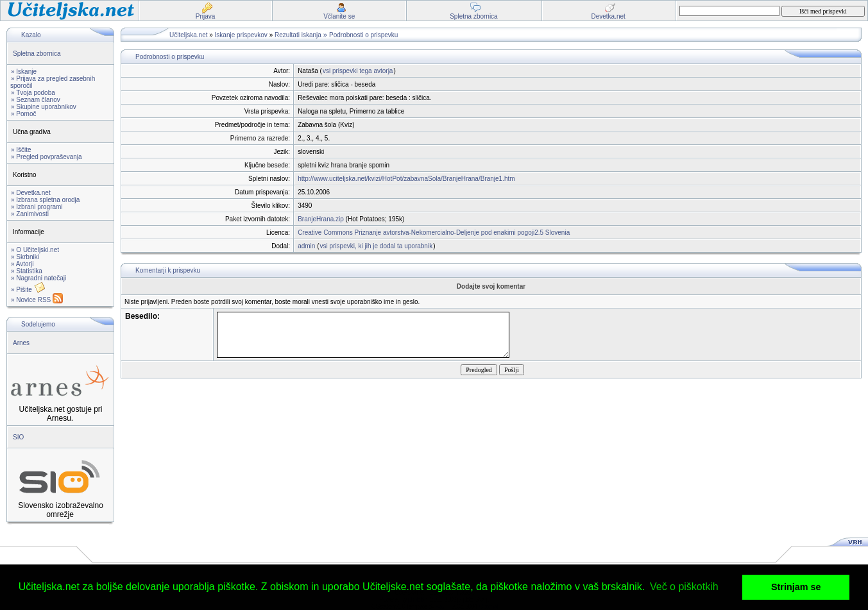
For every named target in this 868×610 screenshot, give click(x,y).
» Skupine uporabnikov (44, 107)
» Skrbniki (25, 257)
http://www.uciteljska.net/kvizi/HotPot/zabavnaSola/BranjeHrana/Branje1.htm (406, 179)
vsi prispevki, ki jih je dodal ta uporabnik (376, 246)
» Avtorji (22, 264)
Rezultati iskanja (298, 35)
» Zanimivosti (30, 214)
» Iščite (21, 150)
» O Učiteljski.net (35, 250)
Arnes (21, 343)
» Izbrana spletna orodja (45, 200)
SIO (18, 437)
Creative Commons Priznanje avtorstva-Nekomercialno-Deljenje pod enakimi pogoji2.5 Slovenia (434, 233)
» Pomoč (23, 114)
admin (306, 246)
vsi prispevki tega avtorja (358, 71)
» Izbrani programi (37, 207)
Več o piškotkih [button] (684, 587)
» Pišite (28, 290)
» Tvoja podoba (33, 93)
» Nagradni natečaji (38, 278)
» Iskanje (24, 72)
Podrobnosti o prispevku (363, 35)
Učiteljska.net (188, 35)
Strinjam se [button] (796, 587)
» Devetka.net (31, 193)
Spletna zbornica (37, 54)
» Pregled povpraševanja (47, 157)
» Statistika (27, 271)
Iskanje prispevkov (241, 35)
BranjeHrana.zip (321, 219)
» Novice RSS (37, 300)
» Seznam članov (36, 100)
